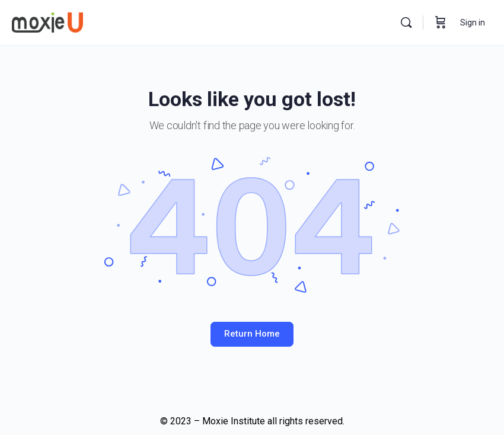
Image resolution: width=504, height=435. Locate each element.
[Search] (406, 23)
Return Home (252, 334)
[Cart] (441, 23)
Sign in (473, 23)
